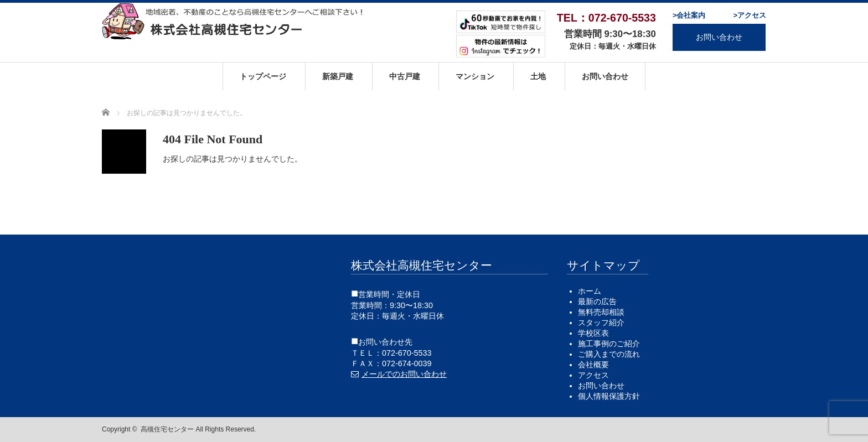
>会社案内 (689, 15)
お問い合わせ (719, 37)
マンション (475, 76)
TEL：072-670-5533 (606, 18)
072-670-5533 (407, 353)
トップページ (263, 76)
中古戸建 (405, 76)
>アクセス (750, 15)
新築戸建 (338, 76)
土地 (538, 76)
